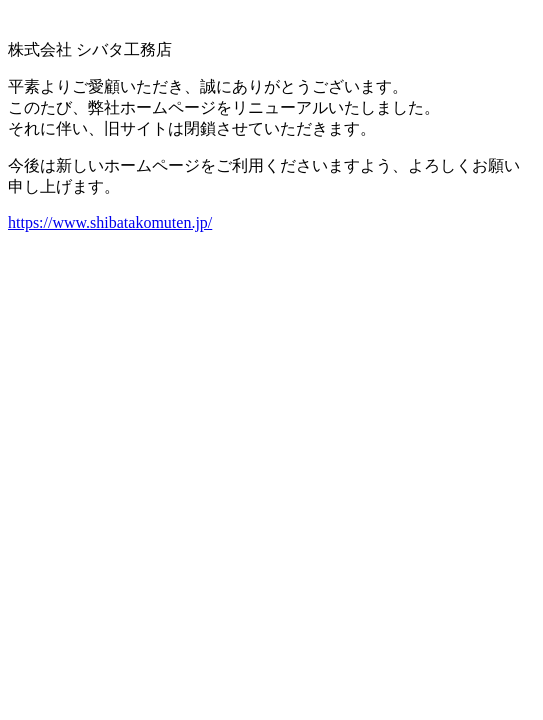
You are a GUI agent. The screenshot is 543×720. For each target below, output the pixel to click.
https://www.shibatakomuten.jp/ (110, 222)
